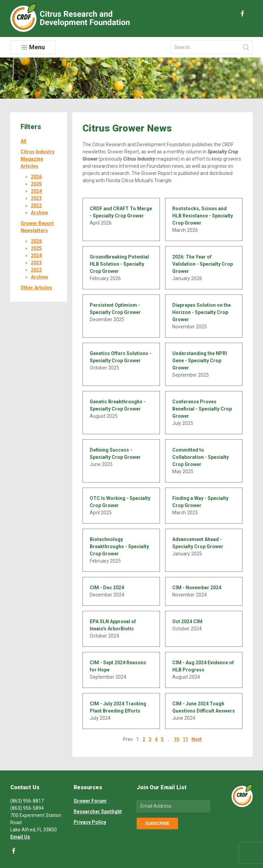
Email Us (20, 837)
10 (176, 739)
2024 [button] (36, 191)
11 (185, 739)
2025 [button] (36, 184)
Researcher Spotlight (98, 812)
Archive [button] (39, 213)
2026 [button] (36, 177)
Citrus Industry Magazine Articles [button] (37, 159)
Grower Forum (90, 801)
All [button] (23, 141)
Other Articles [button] (36, 288)
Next (197, 739)
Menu (33, 47)
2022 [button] (36, 205)
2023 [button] (36, 198)
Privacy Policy (90, 822)
